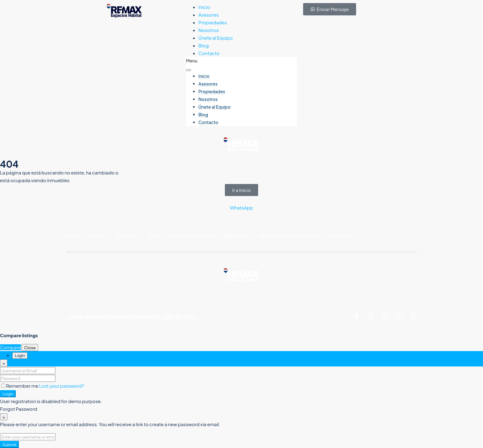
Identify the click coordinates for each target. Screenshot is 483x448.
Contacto (209, 53)
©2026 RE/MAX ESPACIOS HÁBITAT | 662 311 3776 (131, 318)
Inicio (204, 7)
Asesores (209, 15)
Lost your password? (62, 386)
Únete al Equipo (215, 38)
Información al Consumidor (290, 235)
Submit (9, 444)
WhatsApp (241, 208)
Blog (204, 45)
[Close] (4, 363)
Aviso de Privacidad (192, 235)
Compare (10, 347)
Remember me (20, 386)
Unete (154, 235)
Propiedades (213, 22)
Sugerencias (237, 235)
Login (8, 394)
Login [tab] (20, 356)
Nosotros (209, 30)
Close (30, 348)
